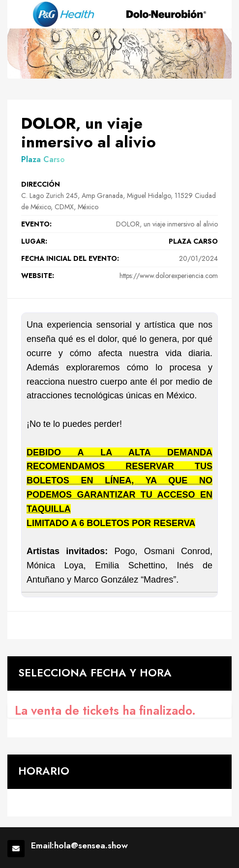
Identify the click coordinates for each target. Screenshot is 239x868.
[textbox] (119, 452)
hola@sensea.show (91, 846)
